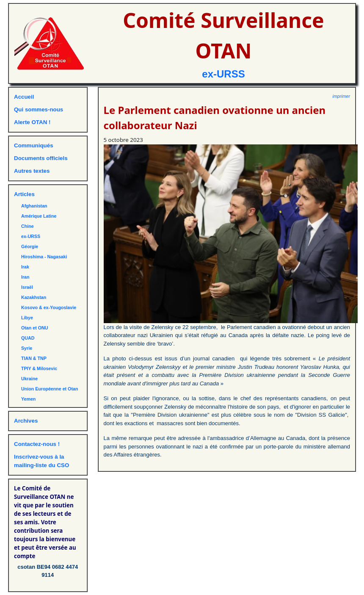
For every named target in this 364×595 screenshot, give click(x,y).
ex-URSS (223, 74)
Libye (27, 318)
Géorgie (30, 246)
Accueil (24, 97)
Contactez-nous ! (37, 444)
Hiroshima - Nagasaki (44, 257)
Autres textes (32, 171)
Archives (26, 421)
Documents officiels (41, 158)
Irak (25, 267)
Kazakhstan (34, 297)
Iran (25, 277)
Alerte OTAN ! (32, 122)
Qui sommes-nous (39, 109)
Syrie (27, 348)
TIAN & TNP (34, 358)
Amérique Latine (39, 216)
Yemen (28, 399)
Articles (24, 194)
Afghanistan (34, 206)
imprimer (341, 96)
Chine (28, 226)
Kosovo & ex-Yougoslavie (49, 307)
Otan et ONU (34, 328)
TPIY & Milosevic (39, 368)
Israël (27, 287)
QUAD (28, 338)
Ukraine (29, 379)
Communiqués (34, 145)
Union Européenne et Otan (50, 389)
